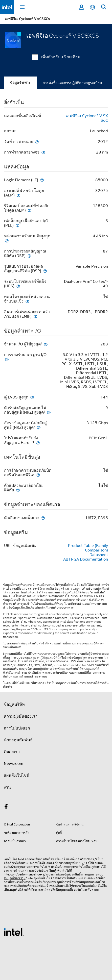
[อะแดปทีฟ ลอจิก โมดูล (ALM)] (18, 195)
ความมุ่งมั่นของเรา (21, 716)
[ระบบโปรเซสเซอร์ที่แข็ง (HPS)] (18, 286)
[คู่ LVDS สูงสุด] (32, 397)
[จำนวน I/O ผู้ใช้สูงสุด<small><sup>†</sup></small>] (46, 344)
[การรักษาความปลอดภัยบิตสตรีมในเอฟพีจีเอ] (38, 475)
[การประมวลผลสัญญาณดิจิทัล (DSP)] (29, 256)
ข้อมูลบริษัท (14, 705)
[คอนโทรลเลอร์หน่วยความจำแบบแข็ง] (27, 301)
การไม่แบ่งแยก (17, 728)
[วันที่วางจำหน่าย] (37, 142)
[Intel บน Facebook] (6, 808)
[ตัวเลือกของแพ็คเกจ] (43, 518)
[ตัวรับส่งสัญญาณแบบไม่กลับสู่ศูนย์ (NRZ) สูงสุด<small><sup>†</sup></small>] (49, 412)
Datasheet (99, 555)
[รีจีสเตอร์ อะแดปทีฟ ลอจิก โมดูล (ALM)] (30, 210)
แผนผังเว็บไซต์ (16, 775)
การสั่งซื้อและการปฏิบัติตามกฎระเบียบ (72, 83)
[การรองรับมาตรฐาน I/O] (7, 359)
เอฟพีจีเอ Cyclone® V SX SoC (87, 118)
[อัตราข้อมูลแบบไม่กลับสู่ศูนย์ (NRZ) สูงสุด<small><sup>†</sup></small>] (39, 427)
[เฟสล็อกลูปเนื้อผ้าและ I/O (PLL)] (17, 225)
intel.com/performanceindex (23, 874)
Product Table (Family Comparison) (88, 548)
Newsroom (14, 764)
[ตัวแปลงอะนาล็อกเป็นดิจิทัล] (18, 490)
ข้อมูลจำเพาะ (20, 83)
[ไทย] (93, 7)
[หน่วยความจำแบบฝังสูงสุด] (7, 241)
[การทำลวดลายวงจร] (43, 152)
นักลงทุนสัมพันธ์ (18, 740)
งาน (7, 787)
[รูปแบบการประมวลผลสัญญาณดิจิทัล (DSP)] (45, 271)
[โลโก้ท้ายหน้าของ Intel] (14, 932)
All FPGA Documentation (86, 559)
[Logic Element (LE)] (42, 180)
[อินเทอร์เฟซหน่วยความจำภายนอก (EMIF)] (35, 316)
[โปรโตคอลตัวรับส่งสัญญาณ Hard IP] (38, 443)
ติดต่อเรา (12, 752)
